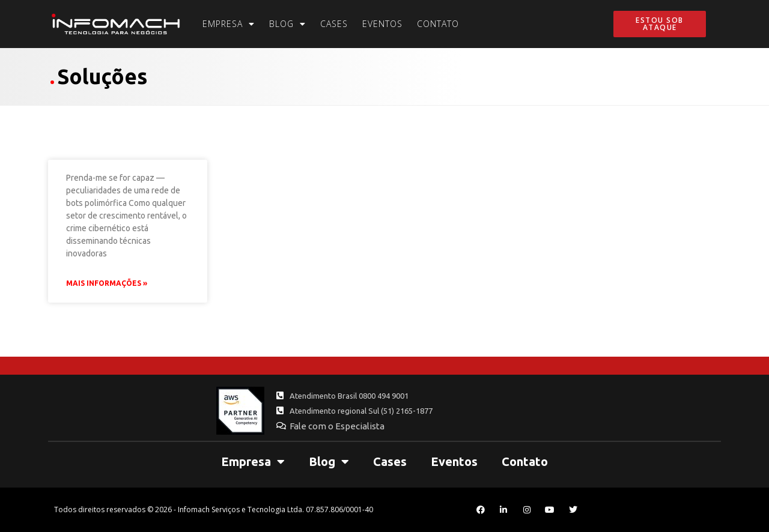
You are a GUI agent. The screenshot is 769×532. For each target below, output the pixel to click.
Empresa (229, 24)
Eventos (382, 24)
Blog (287, 24)
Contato (438, 24)
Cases (334, 24)
